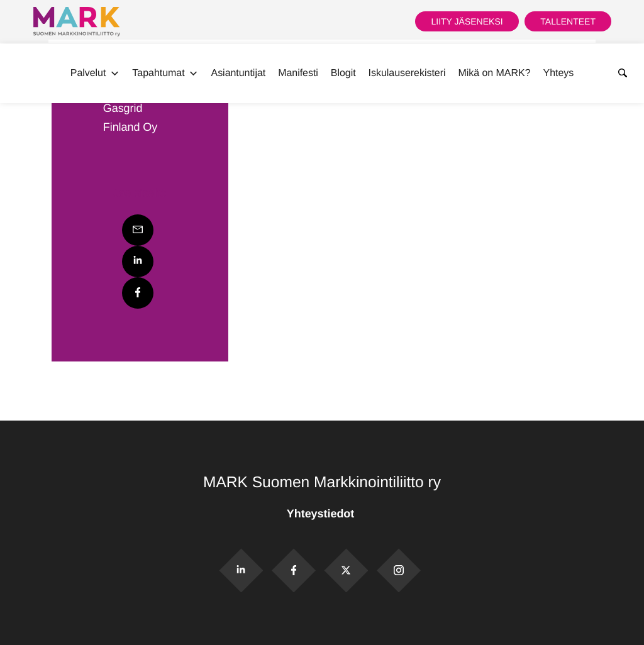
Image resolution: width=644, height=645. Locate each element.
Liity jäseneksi (467, 21)
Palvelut (95, 74)
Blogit (343, 73)
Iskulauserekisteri (407, 73)
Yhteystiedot (322, 514)
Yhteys (559, 73)
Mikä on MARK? (494, 73)
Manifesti (298, 73)
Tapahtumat (165, 74)
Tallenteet (568, 21)
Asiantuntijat (239, 73)
